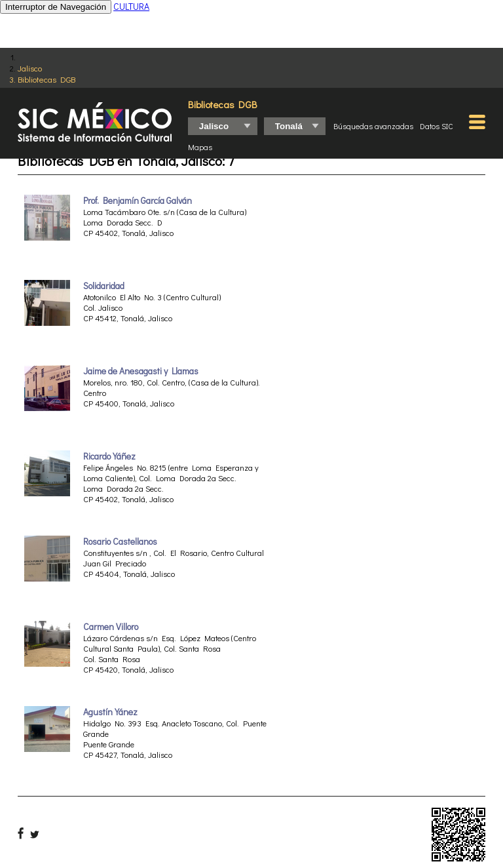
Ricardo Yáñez (109, 456)
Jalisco (30, 68)
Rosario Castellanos (120, 542)
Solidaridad (104, 286)
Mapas (200, 147)
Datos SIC (437, 126)
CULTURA (131, 6)
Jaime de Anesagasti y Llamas (141, 371)
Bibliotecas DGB (47, 79)
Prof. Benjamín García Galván (138, 201)
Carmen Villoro (111, 627)
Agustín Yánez (110, 712)
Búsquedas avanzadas (373, 126)
